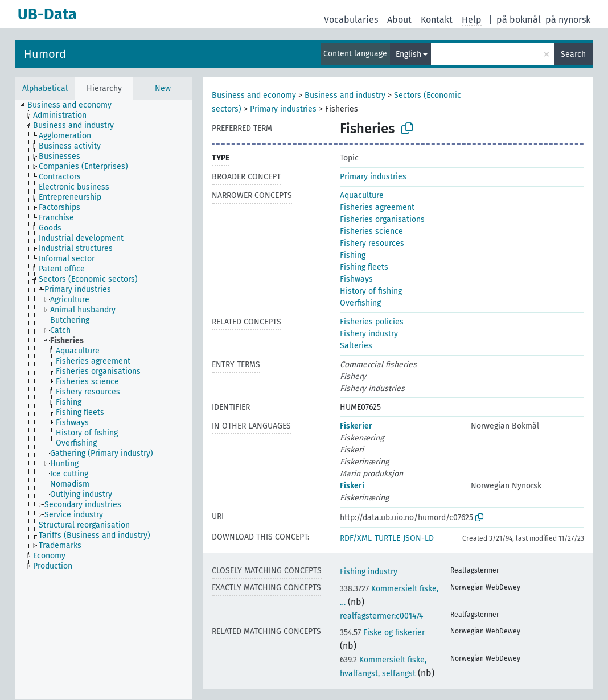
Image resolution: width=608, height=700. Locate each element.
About (399, 20)
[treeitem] (74, 105)
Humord (45, 54)
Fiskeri (352, 486)
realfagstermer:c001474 (381, 616)
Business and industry (345, 95)
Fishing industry (369, 572)
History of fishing (371, 291)
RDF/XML (356, 538)
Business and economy (254, 95)
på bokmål (519, 20)
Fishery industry (369, 334)
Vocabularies (351, 20)
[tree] (104, 400)
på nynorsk (568, 20)
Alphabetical (45, 88)
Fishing (353, 255)
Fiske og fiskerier (382, 633)
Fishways (356, 279)
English (408, 54)
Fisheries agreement (377, 207)
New (163, 88)
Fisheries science (371, 231)
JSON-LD (418, 538)
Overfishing (360, 303)
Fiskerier (356, 426)
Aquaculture (362, 195)
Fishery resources (372, 243)
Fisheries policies (372, 322)
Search (573, 54)
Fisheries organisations (382, 219)
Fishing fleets (364, 267)
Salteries (356, 346)
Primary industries (283, 109)
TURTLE (387, 538)
